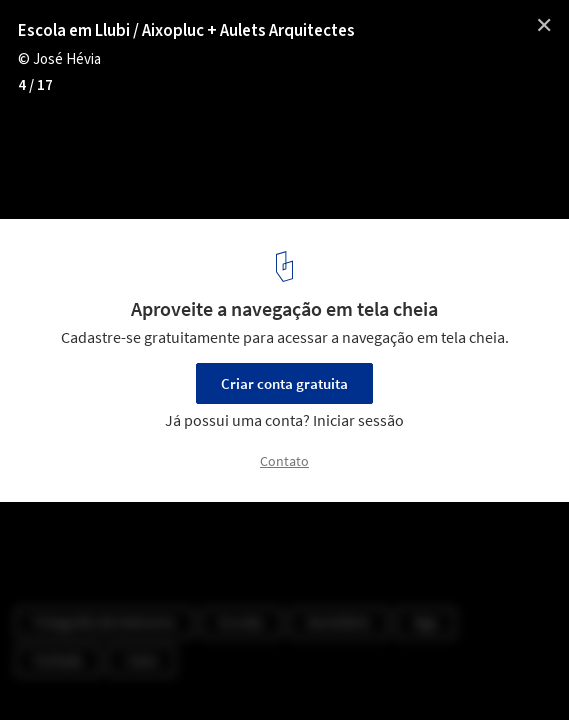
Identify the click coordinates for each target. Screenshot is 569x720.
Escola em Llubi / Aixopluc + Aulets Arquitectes (186, 31)
